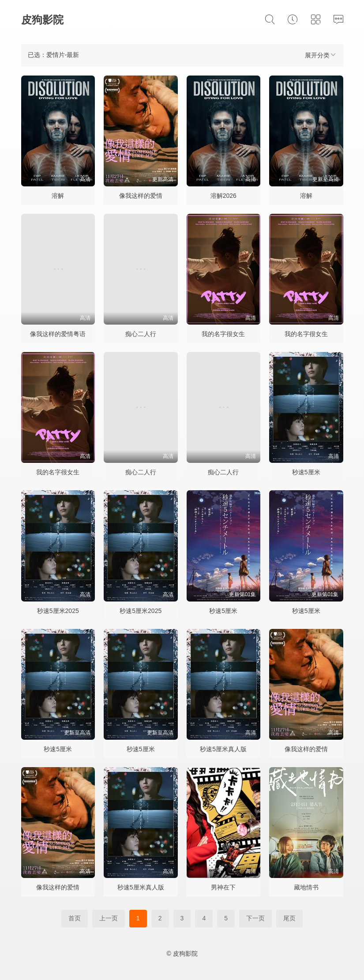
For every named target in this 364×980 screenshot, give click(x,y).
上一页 (109, 918)
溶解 (58, 196)
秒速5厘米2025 (58, 611)
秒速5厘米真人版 (223, 749)
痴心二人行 (141, 334)
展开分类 (321, 55)
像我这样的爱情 (141, 196)
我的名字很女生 (223, 334)
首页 (75, 918)
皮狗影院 (42, 20)
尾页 (289, 918)
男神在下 (223, 887)
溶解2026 (223, 196)
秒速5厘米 (306, 472)
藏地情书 (306, 887)
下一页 (255, 918)
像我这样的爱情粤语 (58, 334)
